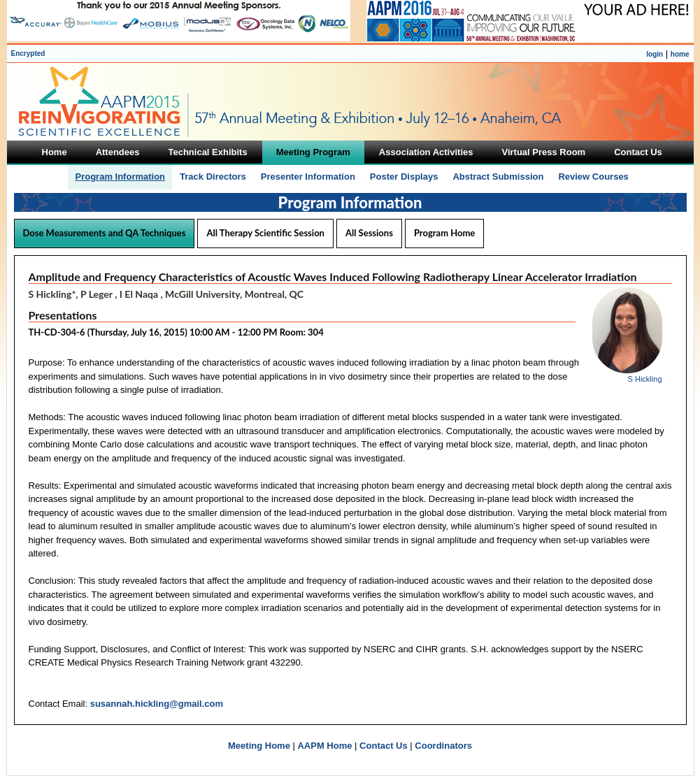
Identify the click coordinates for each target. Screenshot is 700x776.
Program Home (444, 233)
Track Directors (213, 177)
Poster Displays (404, 177)
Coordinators (443, 746)
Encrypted (28, 53)
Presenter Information (308, 177)
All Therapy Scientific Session (265, 233)
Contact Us (384, 746)
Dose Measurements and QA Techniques (105, 233)
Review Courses (593, 177)
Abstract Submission (498, 177)
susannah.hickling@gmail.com (157, 704)
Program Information (120, 177)
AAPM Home (324, 746)
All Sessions (369, 233)
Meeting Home (259, 746)
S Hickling (645, 379)
